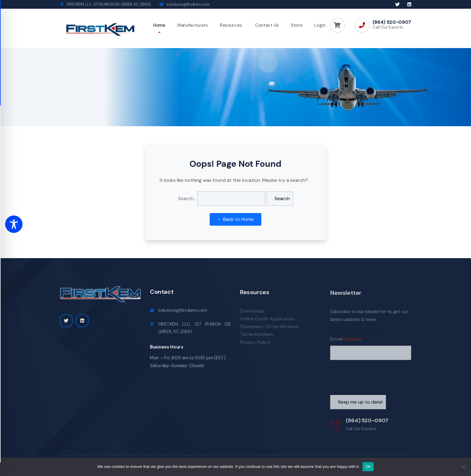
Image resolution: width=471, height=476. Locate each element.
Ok (368, 467)
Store (297, 25)
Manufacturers (193, 25)
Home (159, 25)
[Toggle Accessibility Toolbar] (14, 224)
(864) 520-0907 (392, 22)
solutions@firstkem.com (188, 4)
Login (320, 25)
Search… (187, 198)
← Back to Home (235, 219)
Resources (231, 25)
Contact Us (266, 25)
